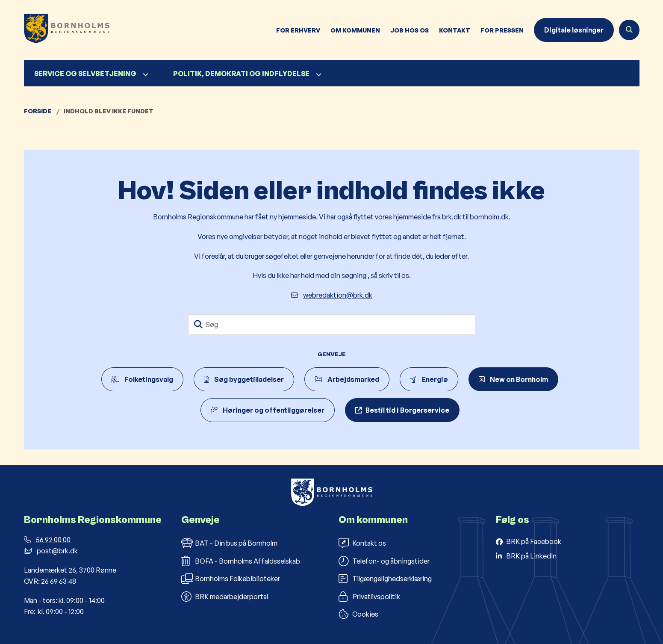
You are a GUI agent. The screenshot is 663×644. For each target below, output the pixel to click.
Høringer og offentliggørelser (268, 410)
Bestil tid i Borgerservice (407, 410)
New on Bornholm (513, 379)
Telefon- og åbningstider (384, 561)
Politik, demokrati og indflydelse (241, 74)
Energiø (429, 379)
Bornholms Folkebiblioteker (231, 579)
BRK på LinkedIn (531, 556)
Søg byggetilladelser (244, 379)
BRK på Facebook (534, 541)
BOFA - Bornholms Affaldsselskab (241, 561)
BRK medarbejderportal (225, 597)
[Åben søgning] (629, 30)
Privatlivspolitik (369, 597)
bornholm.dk (489, 217)
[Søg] (332, 325)
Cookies (358, 614)
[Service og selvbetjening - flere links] (144, 75)
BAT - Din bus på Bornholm (229, 543)
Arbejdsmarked (347, 379)
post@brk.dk (51, 551)
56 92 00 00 (47, 540)
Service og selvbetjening (85, 74)
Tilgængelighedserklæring (385, 579)
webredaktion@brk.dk (332, 295)
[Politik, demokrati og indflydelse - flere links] (318, 75)
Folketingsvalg (142, 379)
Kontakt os (362, 543)
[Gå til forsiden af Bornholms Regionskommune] (67, 30)
